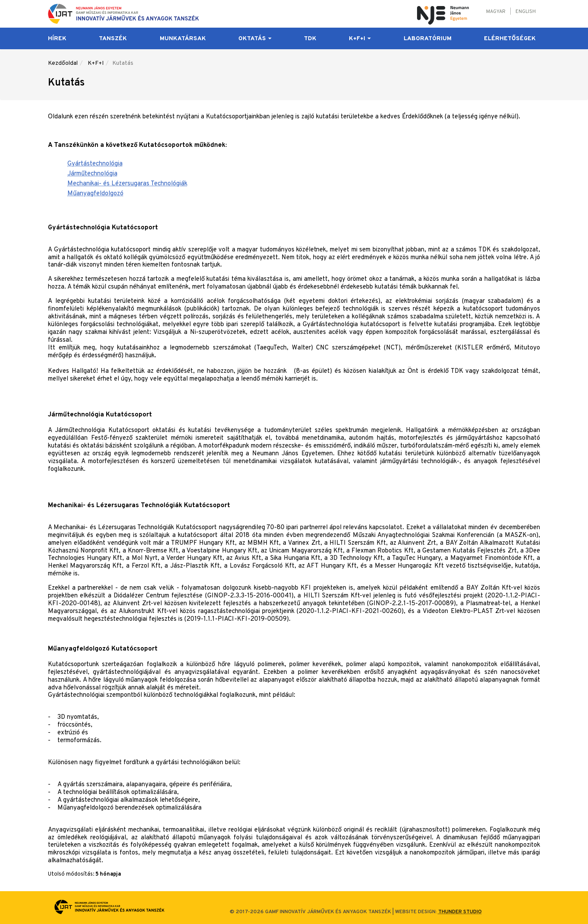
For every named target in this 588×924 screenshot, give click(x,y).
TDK (310, 39)
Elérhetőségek (510, 39)
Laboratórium (428, 39)
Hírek (57, 39)
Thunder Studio (460, 912)
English (526, 12)
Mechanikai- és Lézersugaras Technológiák (127, 184)
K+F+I (360, 39)
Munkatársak (183, 39)
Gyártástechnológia (95, 164)
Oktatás (255, 39)
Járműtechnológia (92, 174)
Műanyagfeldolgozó (95, 194)
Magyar (496, 12)
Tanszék (113, 39)
